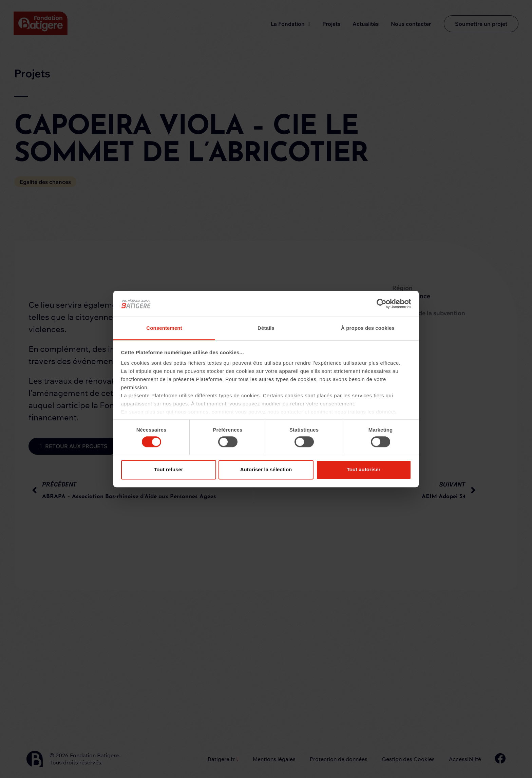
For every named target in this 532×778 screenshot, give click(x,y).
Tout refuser (168, 469)
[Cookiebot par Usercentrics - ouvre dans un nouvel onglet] (382, 304)
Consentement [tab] (164, 328)
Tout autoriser (364, 469)
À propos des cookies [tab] (368, 328)
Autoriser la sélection (266, 469)
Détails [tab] (266, 328)
